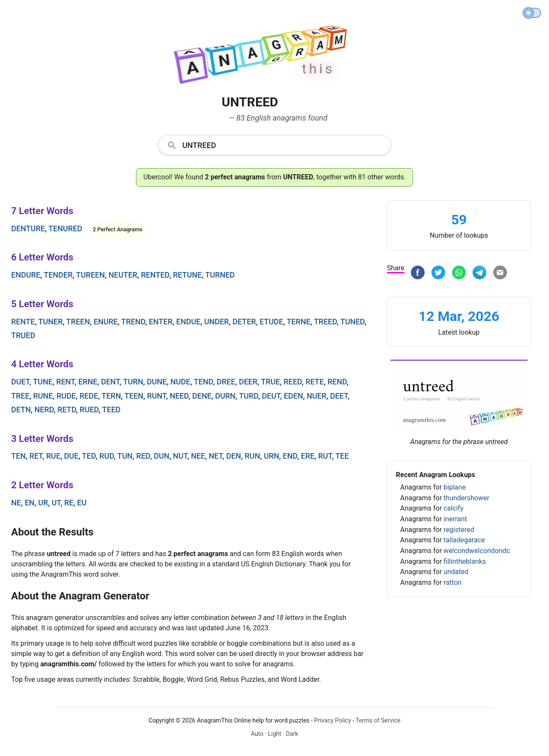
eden (294, 396)
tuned (352, 322)
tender (58, 275)
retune (187, 275)
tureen (90, 275)
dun (161, 456)
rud (107, 456)
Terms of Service (378, 720)
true (270, 382)
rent (65, 382)
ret (36, 456)
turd (249, 396)
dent (110, 382)
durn (225, 396)
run (253, 456)
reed (293, 382)
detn (21, 410)
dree (226, 382)
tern (111, 396)
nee (198, 456)
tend (204, 382)
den (234, 456)
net (216, 456)
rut (325, 456)
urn (271, 456)
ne (16, 503)
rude (66, 396)
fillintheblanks (465, 561)
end (290, 456)
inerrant (455, 519)
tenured (65, 228)
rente (23, 322)
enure (106, 322)
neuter (123, 275)
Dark (292, 734)
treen (78, 322)
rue (53, 456)
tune (43, 382)
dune (157, 382)
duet (20, 382)
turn (133, 382)
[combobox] (274, 145)
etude (271, 322)
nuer (317, 396)
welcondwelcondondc (477, 551)
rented (155, 275)
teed (111, 410)
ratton (452, 582)
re (69, 503)
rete (315, 382)
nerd (44, 410)
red (143, 456)
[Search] (284, 145)
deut (271, 396)
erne (88, 382)
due (71, 456)
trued (23, 335)
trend (133, 322)
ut (56, 503)
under (217, 322)
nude (180, 382)
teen (134, 396)
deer (248, 382)
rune (43, 396)
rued (89, 410)
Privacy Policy (332, 720)
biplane (455, 487)
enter (161, 322)
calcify (453, 508)
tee (342, 456)
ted (89, 456)
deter (244, 322)
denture (28, 228)
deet (339, 396)
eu (82, 503)
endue (189, 322)
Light (275, 734)
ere (308, 456)
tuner (50, 322)
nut (180, 456)
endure (26, 275)
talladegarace (464, 540)
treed (325, 322)
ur (43, 503)
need (179, 396)
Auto (257, 734)
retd (67, 410)
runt (157, 396)
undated (456, 572)
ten (18, 456)
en (29, 503)
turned (220, 275)
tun (125, 456)
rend (337, 382)
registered (459, 530)
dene (202, 396)
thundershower (466, 498)
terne (298, 322)
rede (89, 396)
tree (20, 396)
